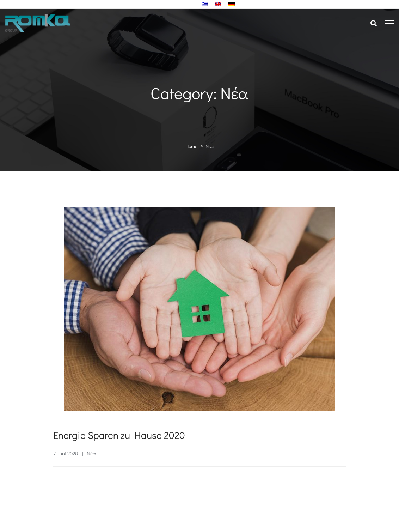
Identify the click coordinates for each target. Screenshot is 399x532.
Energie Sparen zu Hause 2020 (119, 436)
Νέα (91, 454)
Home (191, 146)
